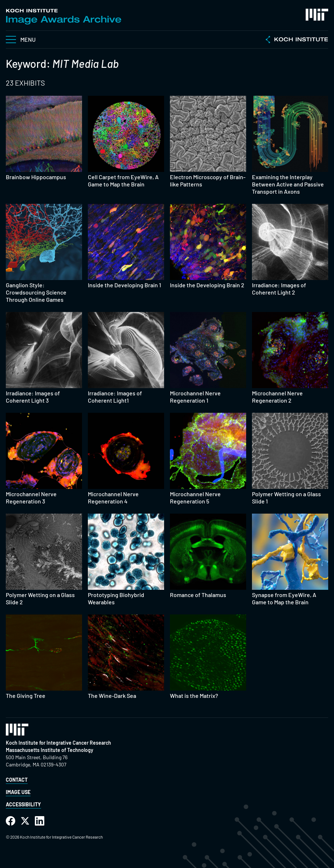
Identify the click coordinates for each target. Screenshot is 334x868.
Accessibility (23, 804)
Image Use (18, 792)
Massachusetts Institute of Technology (50, 750)
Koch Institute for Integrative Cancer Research (58, 743)
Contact (17, 780)
